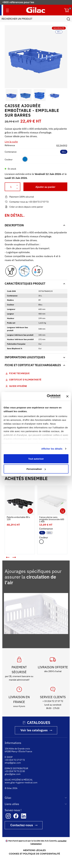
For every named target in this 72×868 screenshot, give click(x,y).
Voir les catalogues (34, 730)
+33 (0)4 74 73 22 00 (15, 771)
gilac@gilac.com (13, 774)
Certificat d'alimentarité (25, 380)
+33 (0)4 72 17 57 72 (15, 760)
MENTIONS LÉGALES (34, 850)
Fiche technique (19, 373)
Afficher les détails (52, 449)
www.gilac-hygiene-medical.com (21, 783)
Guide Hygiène (16, 386)
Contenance (11, 152)
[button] (7, 95)
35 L (64, 152)
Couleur (9, 159)
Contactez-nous (22, 825)
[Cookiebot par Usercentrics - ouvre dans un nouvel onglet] (47, 396)
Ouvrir (30, 511)
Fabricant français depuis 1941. (22, 2)
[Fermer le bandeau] (67, 396)
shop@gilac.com (13, 763)
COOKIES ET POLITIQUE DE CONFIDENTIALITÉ (34, 854)
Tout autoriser (36, 459)
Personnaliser (36, 469)
